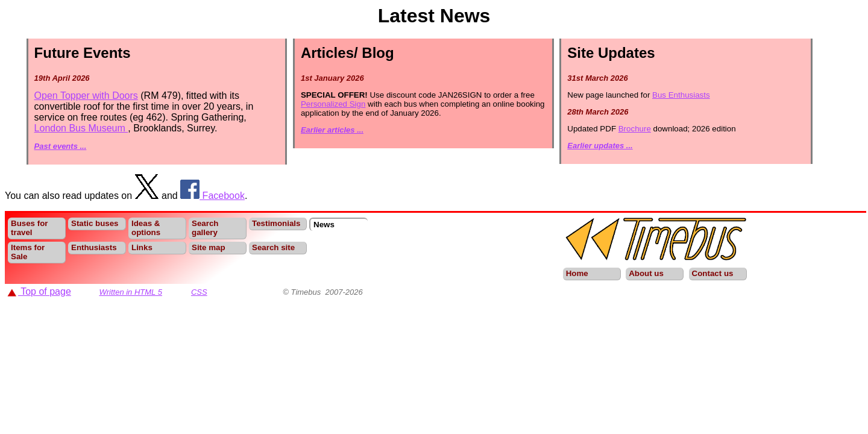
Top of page (39, 291)
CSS (199, 292)
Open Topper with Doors (86, 96)
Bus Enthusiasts (681, 95)
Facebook (212, 196)
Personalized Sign (333, 104)
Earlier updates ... (600, 146)
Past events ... (61, 146)
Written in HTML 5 (131, 292)
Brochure (635, 129)
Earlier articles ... (332, 130)
